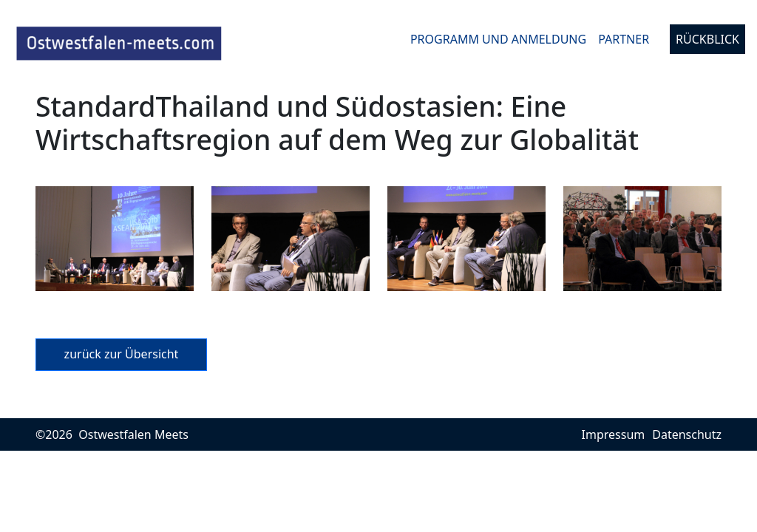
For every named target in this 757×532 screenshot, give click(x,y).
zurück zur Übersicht (122, 354)
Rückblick (707, 39)
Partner (624, 39)
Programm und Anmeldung (498, 39)
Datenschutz (687, 434)
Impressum (614, 434)
